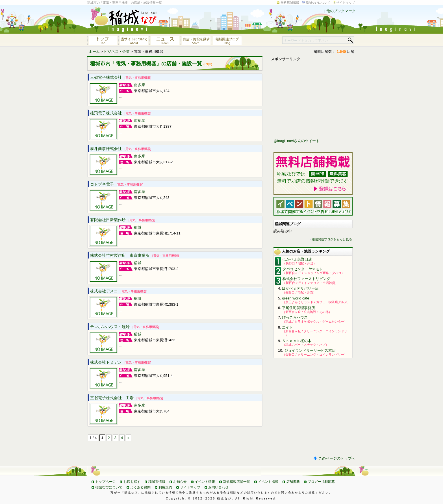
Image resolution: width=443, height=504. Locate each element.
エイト (287, 327)
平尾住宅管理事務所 (298, 308)
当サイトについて (134, 40)
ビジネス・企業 (117, 52)
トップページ (105, 482)
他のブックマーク (341, 11)
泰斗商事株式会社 (121, 149)
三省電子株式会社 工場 (127, 398)
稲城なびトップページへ (103, 40)
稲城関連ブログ (227, 40)
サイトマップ (346, 3)
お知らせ (180, 482)
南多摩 (139, 85)
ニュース (165, 40)
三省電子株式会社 (121, 77)
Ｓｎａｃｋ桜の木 (297, 341)
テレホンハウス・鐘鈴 (125, 327)
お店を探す (132, 482)
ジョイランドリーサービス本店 (310, 350)
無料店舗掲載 (290, 3)
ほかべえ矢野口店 (297, 259)
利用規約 (165, 487)
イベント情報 (205, 482)
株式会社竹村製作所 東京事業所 (134, 255)
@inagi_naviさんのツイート (297, 141)
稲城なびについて (318, 3)
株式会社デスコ (119, 291)
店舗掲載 (293, 482)
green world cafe (296, 298)
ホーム (94, 52)
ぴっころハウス (295, 317)
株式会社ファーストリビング (306, 279)
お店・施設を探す (196, 40)
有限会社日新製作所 (123, 220)
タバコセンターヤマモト (303, 269)
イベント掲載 (268, 482)
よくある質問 (140, 487)
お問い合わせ (218, 487)
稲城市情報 (157, 482)
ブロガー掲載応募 (321, 482)
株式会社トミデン (121, 362)
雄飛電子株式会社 (121, 113)
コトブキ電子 (117, 184)
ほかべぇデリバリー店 (300, 288)
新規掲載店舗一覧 (236, 482)
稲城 (138, 227)
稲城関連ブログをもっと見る (332, 239)
